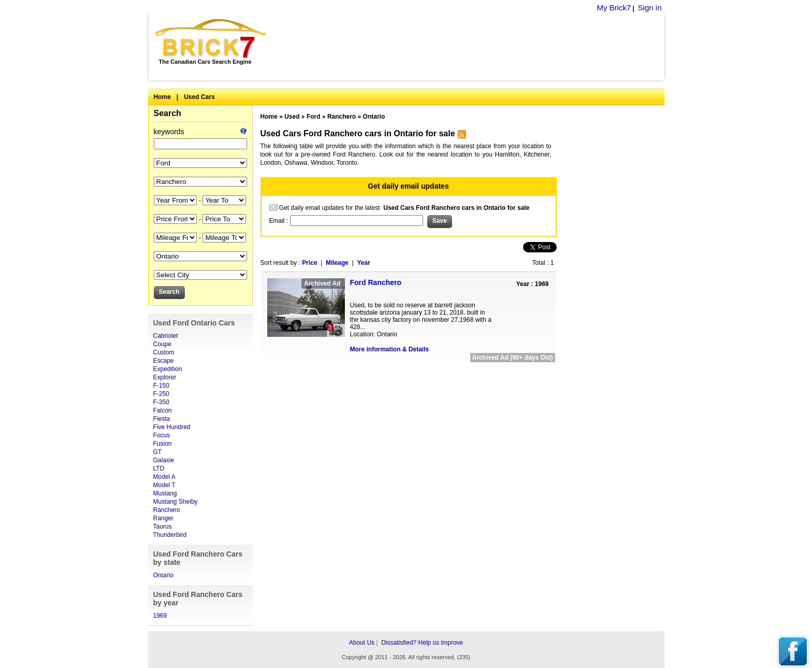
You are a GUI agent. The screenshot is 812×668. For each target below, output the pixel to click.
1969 (160, 616)
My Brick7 (614, 8)
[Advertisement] (471, 47)
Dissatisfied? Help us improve (422, 643)
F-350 (161, 402)
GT (158, 452)
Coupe (162, 344)
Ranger (163, 518)
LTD (159, 468)
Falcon (163, 410)
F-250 (161, 394)
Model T (164, 485)
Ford (314, 117)
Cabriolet (166, 336)
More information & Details (390, 349)
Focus (162, 435)
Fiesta (162, 419)
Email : (280, 221)
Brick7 (212, 38)
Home (162, 97)
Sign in (650, 8)
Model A (164, 477)
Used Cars (199, 97)
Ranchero (167, 510)
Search (168, 113)
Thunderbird (170, 535)
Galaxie (164, 460)
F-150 (161, 386)
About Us (362, 643)
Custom (164, 352)
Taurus (163, 527)
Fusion (163, 444)
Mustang (165, 493)
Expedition (168, 369)
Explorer (165, 377)
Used (292, 117)
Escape (164, 361)
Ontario (163, 575)
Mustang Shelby (176, 502)
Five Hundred (172, 427)
